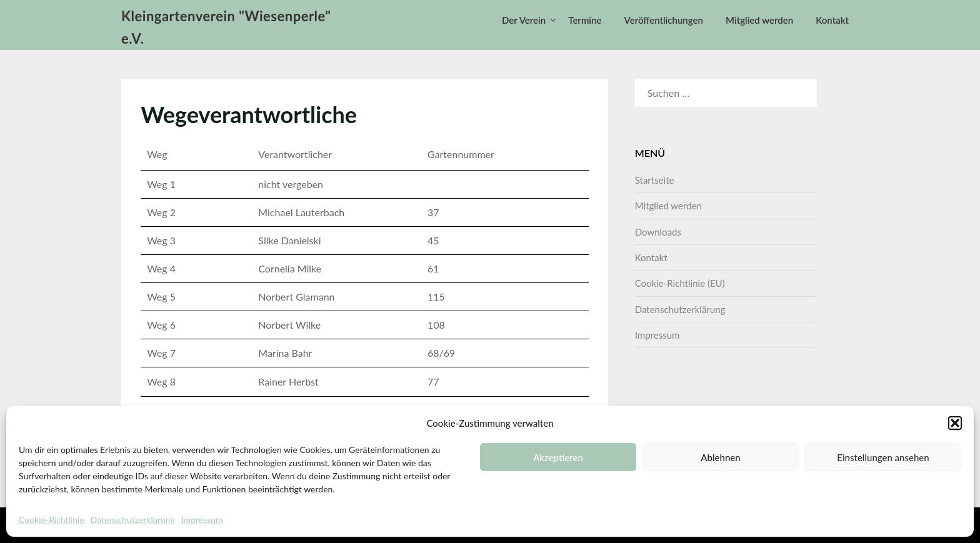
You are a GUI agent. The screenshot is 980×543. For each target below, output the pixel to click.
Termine (585, 20)
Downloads (658, 232)
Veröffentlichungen (664, 20)
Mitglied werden (759, 20)
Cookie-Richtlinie (52, 520)
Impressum (202, 520)
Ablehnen (720, 457)
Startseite (655, 180)
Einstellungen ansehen (883, 457)
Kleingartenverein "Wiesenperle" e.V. (226, 27)
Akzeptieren (558, 457)
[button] (955, 423)
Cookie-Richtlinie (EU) (680, 283)
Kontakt (832, 20)
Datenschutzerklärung (133, 520)
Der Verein (524, 20)
